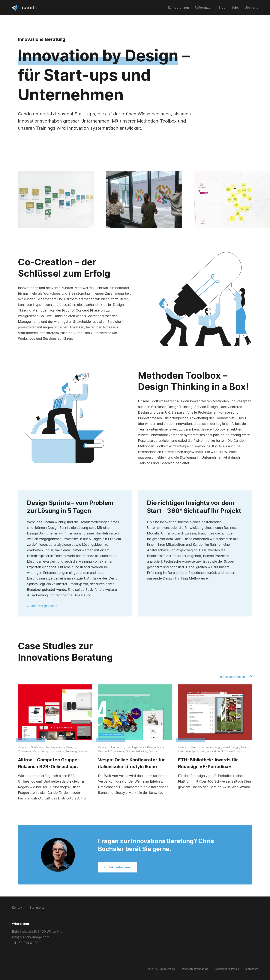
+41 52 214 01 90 (26, 943)
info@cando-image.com (31, 937)
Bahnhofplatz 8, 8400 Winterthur (38, 931)
